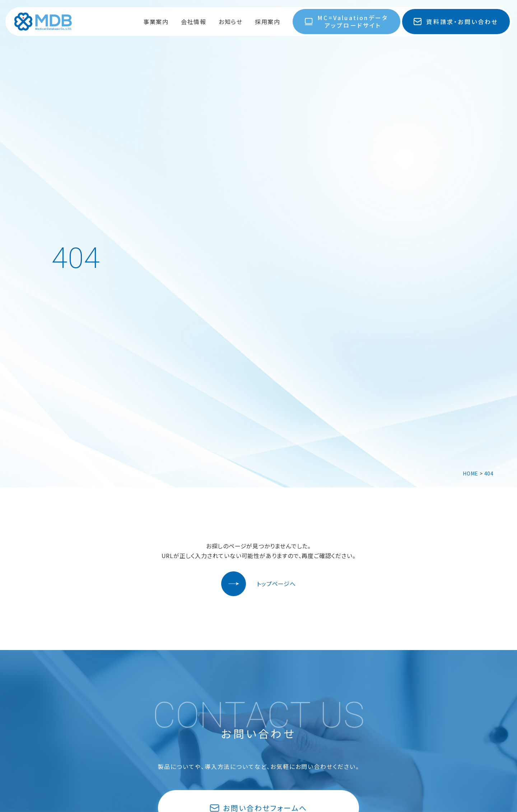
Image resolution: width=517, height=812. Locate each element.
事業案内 (156, 22)
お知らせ (230, 22)
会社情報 (194, 22)
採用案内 (267, 22)
